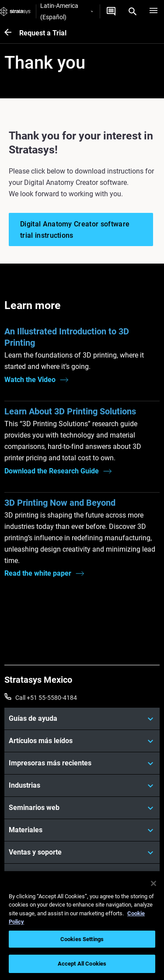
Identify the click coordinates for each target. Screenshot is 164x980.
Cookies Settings (82, 939)
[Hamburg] (154, 11)
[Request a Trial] (12, 33)
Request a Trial (43, 33)
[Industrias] (82, 785)
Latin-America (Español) (66, 11)
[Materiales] (82, 830)
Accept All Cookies (82, 964)
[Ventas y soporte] (82, 852)
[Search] (133, 11)
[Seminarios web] (82, 808)
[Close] (154, 883)
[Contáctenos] (111, 11)
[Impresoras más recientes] (82, 763)
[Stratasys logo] (15, 11)
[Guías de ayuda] (82, 719)
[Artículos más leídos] (82, 741)
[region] (82, 926)
